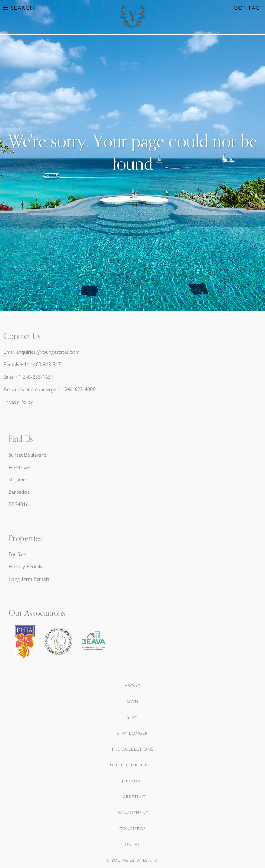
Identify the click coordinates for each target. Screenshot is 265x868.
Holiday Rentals (25, 566)
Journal (132, 781)
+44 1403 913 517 (41, 364)
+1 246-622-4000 (76, 389)
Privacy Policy (18, 401)
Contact (249, 7)
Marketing (132, 796)
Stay (133, 717)
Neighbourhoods (132, 765)
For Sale (17, 554)
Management (132, 812)
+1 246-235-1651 (34, 376)
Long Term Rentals (29, 579)
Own (133, 701)
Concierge (133, 828)
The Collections (132, 749)
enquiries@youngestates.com (48, 352)
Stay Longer (132, 733)
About (133, 685)
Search (19, 7)
